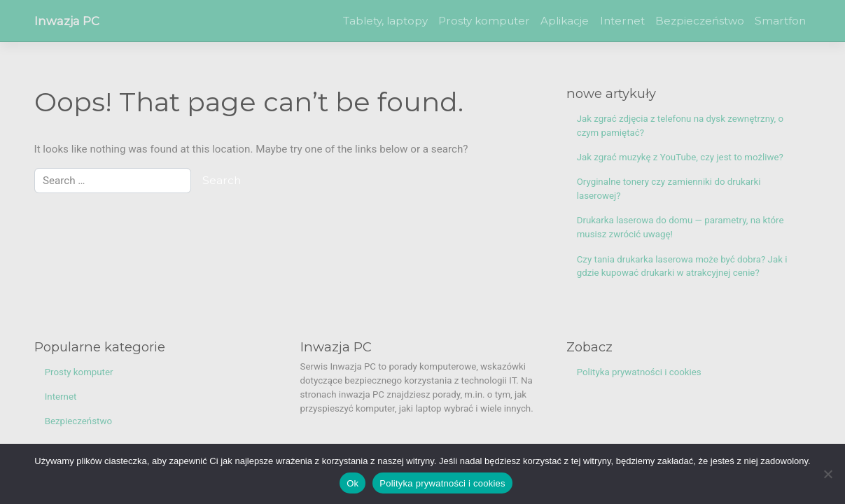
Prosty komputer (484, 21)
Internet (622, 21)
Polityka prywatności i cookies (639, 372)
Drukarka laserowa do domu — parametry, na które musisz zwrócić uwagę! (680, 227)
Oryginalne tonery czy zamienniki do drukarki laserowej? (669, 189)
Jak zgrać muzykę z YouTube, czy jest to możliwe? (680, 157)
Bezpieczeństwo (700, 21)
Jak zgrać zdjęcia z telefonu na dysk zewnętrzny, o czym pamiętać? (680, 126)
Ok (352, 483)
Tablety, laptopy (385, 21)
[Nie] (827, 474)
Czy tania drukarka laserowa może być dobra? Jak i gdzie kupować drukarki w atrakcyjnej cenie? (682, 266)
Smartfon (780, 21)
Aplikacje (565, 21)
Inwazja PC (67, 21)
